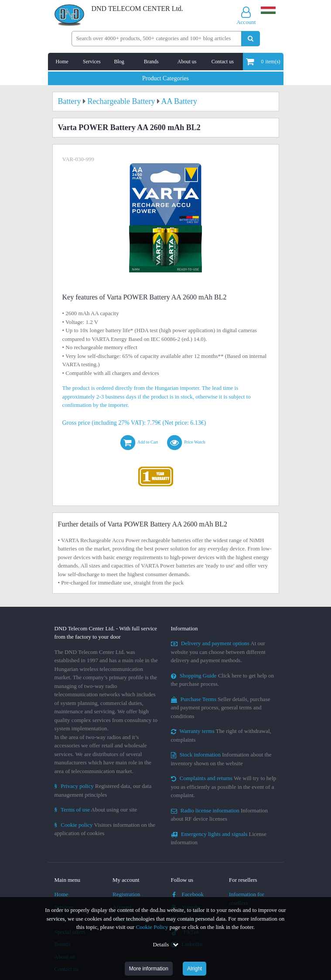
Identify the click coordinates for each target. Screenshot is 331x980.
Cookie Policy (152, 927)
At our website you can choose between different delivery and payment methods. (218, 652)
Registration (126, 894)
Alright (195, 969)
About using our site (96, 810)
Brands (151, 62)
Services (92, 62)
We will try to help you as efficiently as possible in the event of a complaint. (224, 787)
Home (62, 62)
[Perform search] (251, 39)
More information (149, 969)
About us (187, 62)
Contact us (223, 62)
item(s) (263, 62)
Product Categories (165, 78)
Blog (119, 62)
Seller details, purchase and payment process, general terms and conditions (221, 708)
